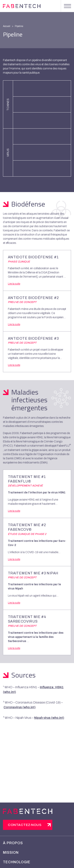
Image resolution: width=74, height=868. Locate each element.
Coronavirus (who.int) (20, 707)
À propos (13, 843)
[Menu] (67, 6)
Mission (11, 853)
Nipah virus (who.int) (49, 718)
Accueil (7, 26)
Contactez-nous (25, 825)
